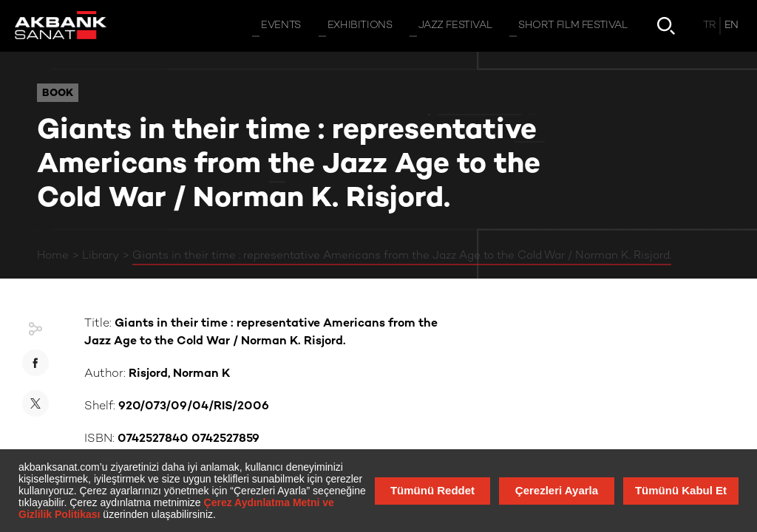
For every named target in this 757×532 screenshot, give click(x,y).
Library (101, 256)
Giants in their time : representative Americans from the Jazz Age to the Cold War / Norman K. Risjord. (402, 256)
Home (53, 256)
